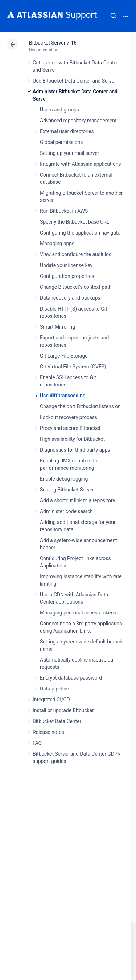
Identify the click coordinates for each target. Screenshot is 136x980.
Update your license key (66, 265)
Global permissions (61, 142)
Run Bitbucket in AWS (64, 211)
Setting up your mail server (70, 153)
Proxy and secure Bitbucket (70, 428)
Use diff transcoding (63, 396)
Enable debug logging (64, 479)
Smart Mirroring (57, 327)
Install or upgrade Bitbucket (63, 710)
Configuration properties (67, 276)
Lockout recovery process (69, 417)
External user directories (67, 131)
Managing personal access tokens (78, 613)
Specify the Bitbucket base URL (75, 222)
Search (114, 16)
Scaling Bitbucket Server (67, 490)
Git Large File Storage (64, 356)
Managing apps (57, 244)
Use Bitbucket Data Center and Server (74, 81)
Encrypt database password (71, 678)
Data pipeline (54, 689)
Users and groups (59, 110)
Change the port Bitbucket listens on (80, 406)
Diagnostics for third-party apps (75, 450)
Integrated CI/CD (51, 700)
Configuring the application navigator (81, 233)
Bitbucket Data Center (57, 721)
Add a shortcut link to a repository (77, 500)
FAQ (37, 743)
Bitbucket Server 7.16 (53, 43)
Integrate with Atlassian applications (80, 164)
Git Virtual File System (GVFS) (73, 367)
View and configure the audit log (76, 254)
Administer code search (66, 511)
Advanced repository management (78, 121)
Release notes (48, 732)
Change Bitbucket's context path (76, 287)
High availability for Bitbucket (72, 439)
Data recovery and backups (70, 298)
